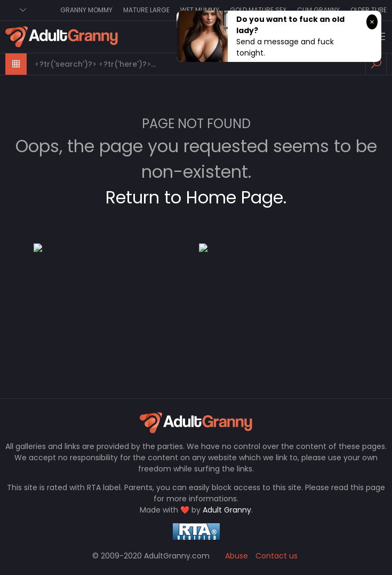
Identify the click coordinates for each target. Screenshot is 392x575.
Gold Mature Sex (258, 10)
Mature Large (146, 10)
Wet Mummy (200, 10)
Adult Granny (227, 510)
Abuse (237, 556)
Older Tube (369, 10)
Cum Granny (318, 10)
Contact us (277, 556)
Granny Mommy (86, 10)
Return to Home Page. (196, 197)
